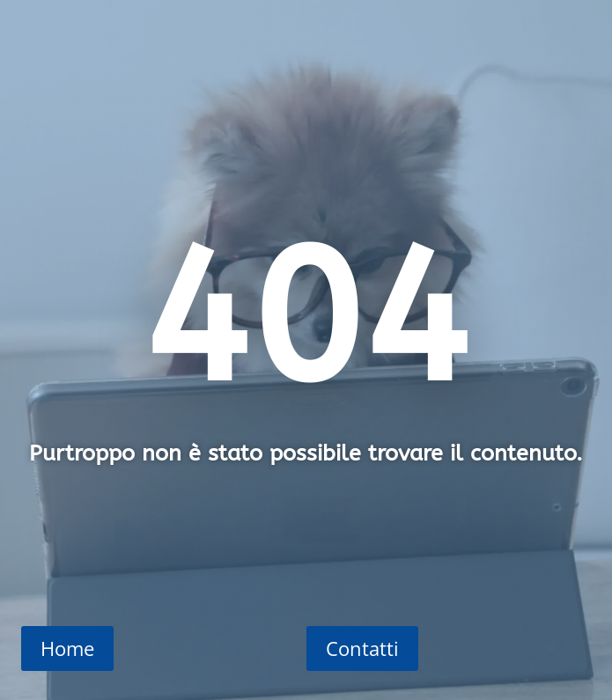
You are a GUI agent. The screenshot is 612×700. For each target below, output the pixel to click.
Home (67, 648)
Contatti (362, 648)
